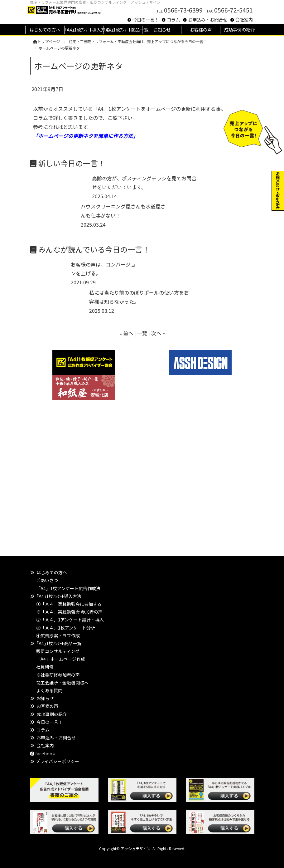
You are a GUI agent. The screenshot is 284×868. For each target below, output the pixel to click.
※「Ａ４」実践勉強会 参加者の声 (69, 612)
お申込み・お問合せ (208, 20)
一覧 (142, 333)
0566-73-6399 (183, 10)
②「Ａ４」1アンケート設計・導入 (70, 620)
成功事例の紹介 (52, 714)
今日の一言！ (146, 20)
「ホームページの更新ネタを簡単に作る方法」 (85, 136)
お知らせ (45, 698)
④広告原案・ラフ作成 (58, 635)
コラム (173, 20)
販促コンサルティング (58, 651)
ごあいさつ (47, 580)
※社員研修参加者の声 (58, 675)
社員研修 (45, 667)
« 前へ (126, 333)
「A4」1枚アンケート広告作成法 (68, 588)
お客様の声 (47, 706)
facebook (42, 753)
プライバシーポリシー (57, 761)
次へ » (158, 333)
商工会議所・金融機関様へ (62, 683)
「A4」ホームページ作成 (61, 659)
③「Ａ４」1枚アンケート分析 (66, 628)
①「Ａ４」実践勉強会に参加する (69, 604)
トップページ (46, 41)
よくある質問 (49, 690)
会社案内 (244, 20)
